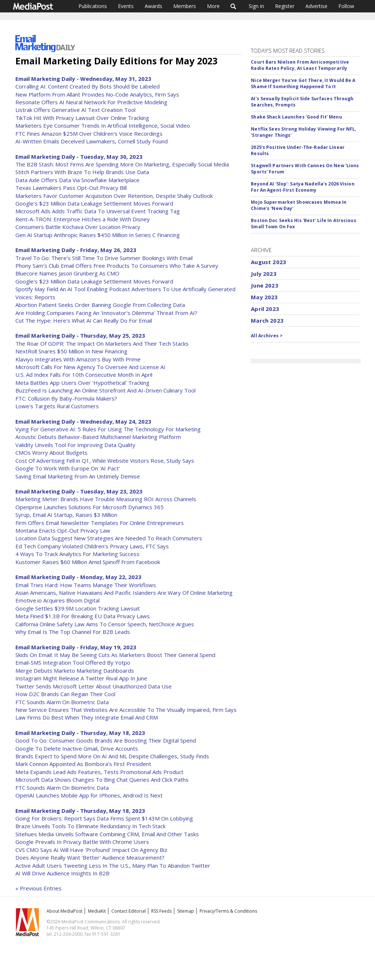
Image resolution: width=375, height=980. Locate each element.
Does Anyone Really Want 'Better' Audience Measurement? (90, 857)
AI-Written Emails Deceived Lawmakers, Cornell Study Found (92, 141)
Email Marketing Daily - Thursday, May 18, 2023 (80, 733)
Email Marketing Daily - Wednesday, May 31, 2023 (83, 79)
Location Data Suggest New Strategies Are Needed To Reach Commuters (109, 538)
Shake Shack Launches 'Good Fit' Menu (296, 117)
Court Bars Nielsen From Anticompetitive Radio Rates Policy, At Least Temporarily (300, 65)
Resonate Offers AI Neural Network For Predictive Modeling (91, 102)
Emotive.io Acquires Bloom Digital (57, 600)
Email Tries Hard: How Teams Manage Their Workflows (86, 585)
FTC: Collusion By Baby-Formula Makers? (66, 398)
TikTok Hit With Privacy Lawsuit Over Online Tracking (82, 118)
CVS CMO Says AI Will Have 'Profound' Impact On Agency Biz (91, 850)
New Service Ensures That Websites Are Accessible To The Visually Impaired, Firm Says (126, 710)
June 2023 (264, 285)
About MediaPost (64, 911)
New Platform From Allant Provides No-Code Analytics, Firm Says (97, 94)
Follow (346, 6)
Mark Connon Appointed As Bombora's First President (83, 764)
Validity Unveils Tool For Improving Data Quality (75, 445)
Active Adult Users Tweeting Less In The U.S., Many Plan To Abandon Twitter (113, 866)
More (213, 6)
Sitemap (186, 911)
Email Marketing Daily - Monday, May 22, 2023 (78, 577)
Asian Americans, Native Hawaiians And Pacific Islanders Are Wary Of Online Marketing (124, 593)
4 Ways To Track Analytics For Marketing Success (77, 554)
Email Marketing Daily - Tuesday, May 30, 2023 (79, 157)
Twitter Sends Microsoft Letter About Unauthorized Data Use (94, 686)
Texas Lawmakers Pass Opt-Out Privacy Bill (71, 188)
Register (285, 6)
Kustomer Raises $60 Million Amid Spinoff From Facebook (88, 562)
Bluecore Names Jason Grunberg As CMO (67, 273)
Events (126, 6)
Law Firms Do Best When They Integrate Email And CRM (87, 717)
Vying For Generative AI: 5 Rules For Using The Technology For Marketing (108, 429)
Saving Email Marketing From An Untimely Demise (78, 476)
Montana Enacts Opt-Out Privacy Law (63, 530)
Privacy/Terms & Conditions (228, 911)
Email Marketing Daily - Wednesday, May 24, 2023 (83, 421)
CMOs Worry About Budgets (51, 453)
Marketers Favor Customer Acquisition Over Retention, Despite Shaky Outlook (114, 196)
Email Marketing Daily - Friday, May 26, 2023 (76, 250)
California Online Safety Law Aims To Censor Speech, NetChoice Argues (105, 624)
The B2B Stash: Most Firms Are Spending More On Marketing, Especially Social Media (122, 164)
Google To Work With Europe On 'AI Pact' (68, 468)
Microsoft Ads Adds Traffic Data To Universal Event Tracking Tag (98, 211)
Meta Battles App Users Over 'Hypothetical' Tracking (82, 383)
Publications (93, 6)
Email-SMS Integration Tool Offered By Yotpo (73, 662)
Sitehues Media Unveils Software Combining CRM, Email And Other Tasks (107, 834)
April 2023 (265, 309)
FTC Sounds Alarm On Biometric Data (62, 702)
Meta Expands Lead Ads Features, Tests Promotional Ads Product (99, 772)
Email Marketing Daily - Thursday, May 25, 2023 (80, 335)
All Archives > (267, 336)
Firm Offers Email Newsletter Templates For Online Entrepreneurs (100, 523)
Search (233, 6)
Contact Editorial (129, 911)
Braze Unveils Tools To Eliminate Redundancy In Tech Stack (90, 826)
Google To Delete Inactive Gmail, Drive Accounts (77, 748)
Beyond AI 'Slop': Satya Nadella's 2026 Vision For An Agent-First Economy (302, 187)
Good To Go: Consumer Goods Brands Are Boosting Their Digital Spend (106, 740)
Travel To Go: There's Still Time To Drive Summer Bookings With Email (104, 258)
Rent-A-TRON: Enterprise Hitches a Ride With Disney (83, 219)
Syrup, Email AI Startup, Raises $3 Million (66, 515)
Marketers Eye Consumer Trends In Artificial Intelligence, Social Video (103, 125)
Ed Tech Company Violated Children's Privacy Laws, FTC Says (92, 546)
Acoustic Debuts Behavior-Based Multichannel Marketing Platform (98, 437)
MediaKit (97, 911)
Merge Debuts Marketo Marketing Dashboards (75, 671)
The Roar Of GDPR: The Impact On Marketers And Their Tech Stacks (102, 343)
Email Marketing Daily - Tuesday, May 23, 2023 (79, 491)
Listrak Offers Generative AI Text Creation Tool (75, 110)
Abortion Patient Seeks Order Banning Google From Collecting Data (100, 305)
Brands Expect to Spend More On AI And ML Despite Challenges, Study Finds (112, 756)
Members (185, 6)
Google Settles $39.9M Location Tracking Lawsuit (78, 608)
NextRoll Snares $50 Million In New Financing (71, 351)
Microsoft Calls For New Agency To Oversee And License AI (90, 367)
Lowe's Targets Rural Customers (57, 406)
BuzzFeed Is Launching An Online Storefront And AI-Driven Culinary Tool (105, 390)
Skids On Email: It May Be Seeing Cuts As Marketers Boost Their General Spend (115, 655)
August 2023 (268, 262)
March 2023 (267, 320)
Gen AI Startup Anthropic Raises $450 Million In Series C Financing (98, 235)
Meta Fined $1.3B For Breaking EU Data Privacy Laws (83, 616)
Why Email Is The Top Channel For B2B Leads (73, 632)
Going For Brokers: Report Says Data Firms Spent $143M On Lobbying (104, 818)
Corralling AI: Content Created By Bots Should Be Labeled (88, 86)
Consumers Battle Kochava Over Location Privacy (78, 227)
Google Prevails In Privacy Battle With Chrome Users (82, 842)
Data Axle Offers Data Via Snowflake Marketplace (77, 180)
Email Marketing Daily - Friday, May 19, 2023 (76, 647)
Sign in (256, 6)
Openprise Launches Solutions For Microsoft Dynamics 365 (90, 507)
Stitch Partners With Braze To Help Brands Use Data (82, 172)
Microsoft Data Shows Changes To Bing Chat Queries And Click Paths (102, 780)
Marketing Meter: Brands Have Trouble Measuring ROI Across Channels (106, 499)
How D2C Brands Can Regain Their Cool (65, 694)
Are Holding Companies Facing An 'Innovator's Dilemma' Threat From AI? (106, 313)
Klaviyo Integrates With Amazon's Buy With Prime (78, 359)
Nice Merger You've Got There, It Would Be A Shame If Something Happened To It (303, 83)
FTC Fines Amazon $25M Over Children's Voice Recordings (89, 134)
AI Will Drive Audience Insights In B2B (62, 873)
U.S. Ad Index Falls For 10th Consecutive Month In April (84, 375)
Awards (153, 6)
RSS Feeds (161, 911)
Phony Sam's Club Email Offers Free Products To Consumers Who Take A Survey (117, 266)
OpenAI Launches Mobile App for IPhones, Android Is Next (89, 795)
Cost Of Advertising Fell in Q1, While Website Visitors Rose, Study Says (105, 461)
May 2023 (264, 297)
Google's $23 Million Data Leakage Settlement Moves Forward (94, 203)
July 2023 (263, 274)
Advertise (316, 6)
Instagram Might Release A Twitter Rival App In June (81, 678)
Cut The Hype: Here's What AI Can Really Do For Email (84, 320)
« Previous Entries (38, 888)
